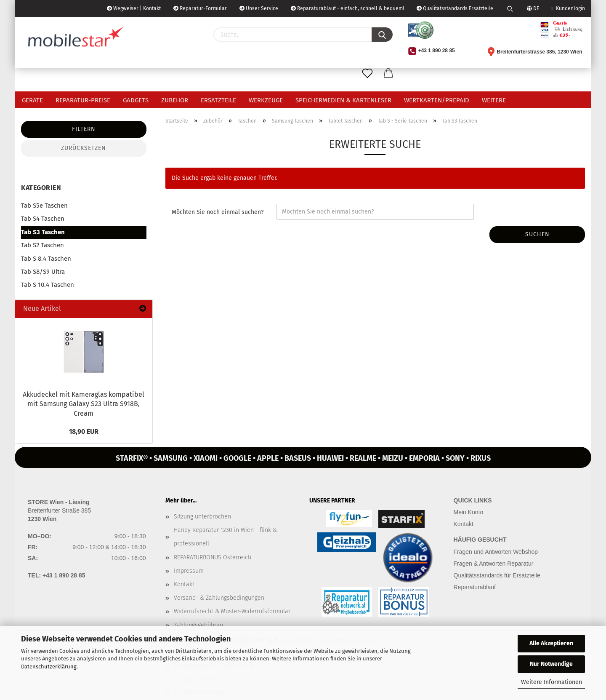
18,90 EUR (84, 431)
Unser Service (259, 8)
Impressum (189, 571)
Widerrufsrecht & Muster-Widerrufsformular (232, 611)
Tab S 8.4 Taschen (46, 259)
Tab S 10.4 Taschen (48, 285)
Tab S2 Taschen (43, 245)
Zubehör (175, 100)
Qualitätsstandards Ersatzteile (455, 8)
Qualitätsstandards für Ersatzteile (497, 575)
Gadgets (136, 100)
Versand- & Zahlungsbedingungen (219, 598)
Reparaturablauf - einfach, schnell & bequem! (347, 8)
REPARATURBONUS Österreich (213, 557)
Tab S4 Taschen (43, 219)
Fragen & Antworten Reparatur (494, 564)
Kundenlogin (568, 8)
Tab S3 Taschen (43, 232)
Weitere (494, 100)
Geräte (32, 100)
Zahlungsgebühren (198, 625)
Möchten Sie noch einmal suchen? (218, 212)
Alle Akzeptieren (551, 643)
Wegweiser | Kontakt (134, 8)
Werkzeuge (266, 100)
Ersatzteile (218, 100)
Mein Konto (469, 512)
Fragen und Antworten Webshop (496, 552)
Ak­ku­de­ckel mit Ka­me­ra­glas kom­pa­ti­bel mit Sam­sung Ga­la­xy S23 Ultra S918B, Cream (84, 404)
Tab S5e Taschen (44, 206)
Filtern (84, 129)
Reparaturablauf (475, 587)
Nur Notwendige (551, 664)
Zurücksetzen (84, 148)
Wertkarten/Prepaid (437, 100)
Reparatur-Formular (200, 8)
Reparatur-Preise (83, 100)
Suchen (537, 234)
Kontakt (184, 584)
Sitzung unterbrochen (202, 517)
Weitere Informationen (552, 682)
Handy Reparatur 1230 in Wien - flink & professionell (225, 537)
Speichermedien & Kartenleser (343, 100)
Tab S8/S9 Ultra (43, 272)
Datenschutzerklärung (49, 667)
